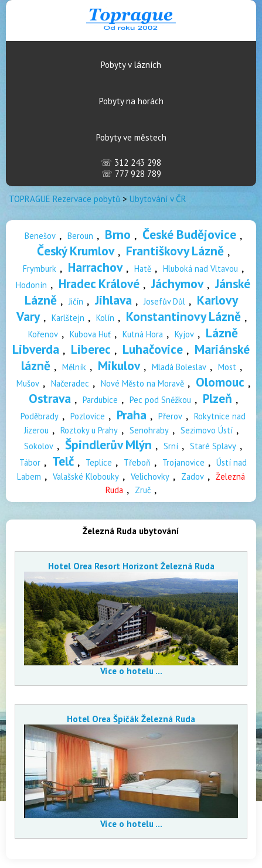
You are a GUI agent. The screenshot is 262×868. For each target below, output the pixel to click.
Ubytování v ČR (158, 199)
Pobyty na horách (131, 101)
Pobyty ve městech (131, 137)
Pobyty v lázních (131, 65)
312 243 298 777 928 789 (131, 168)
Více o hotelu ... (131, 671)
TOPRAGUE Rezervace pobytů (64, 199)
